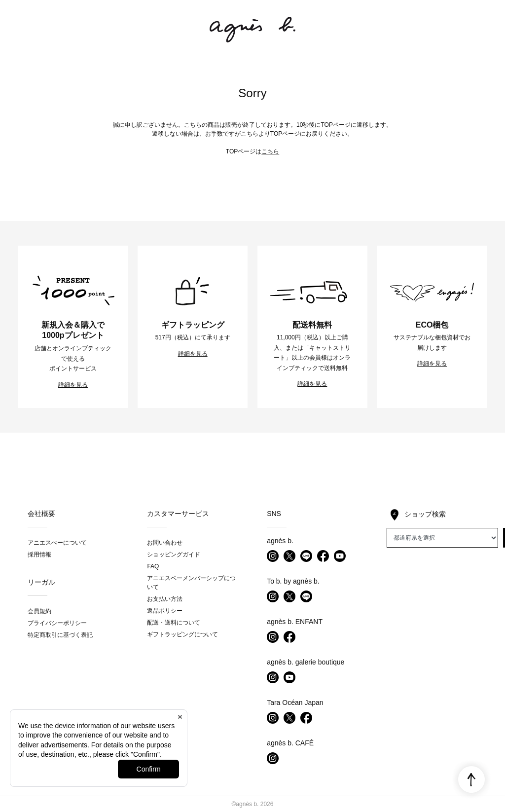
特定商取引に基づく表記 (60, 635)
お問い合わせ (165, 543)
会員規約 (39, 611)
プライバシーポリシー (57, 623)
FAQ (153, 566)
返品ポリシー (165, 611)
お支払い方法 (165, 599)
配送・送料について (174, 623)
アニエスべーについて (57, 543)
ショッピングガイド (174, 554)
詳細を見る (73, 385)
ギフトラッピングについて (182, 634)
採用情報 (39, 554)
